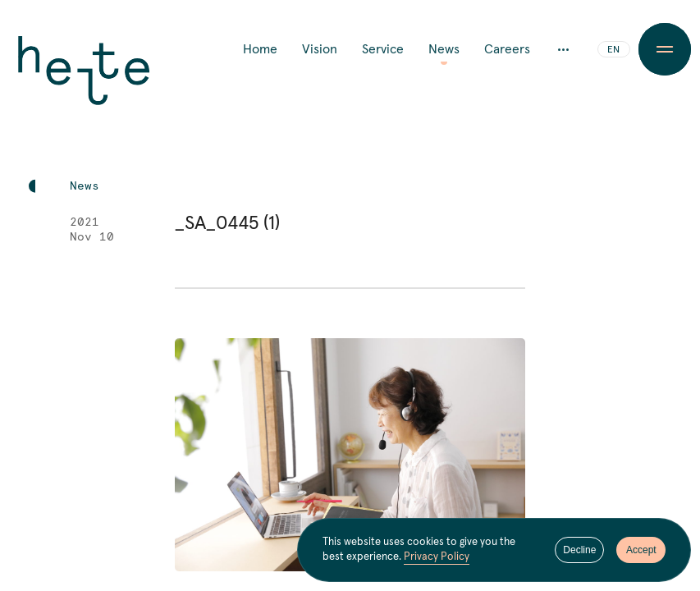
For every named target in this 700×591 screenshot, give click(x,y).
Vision (320, 49)
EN (613, 50)
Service (383, 49)
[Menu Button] (665, 49)
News (444, 49)
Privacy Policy (437, 559)
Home (260, 49)
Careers (507, 49)
